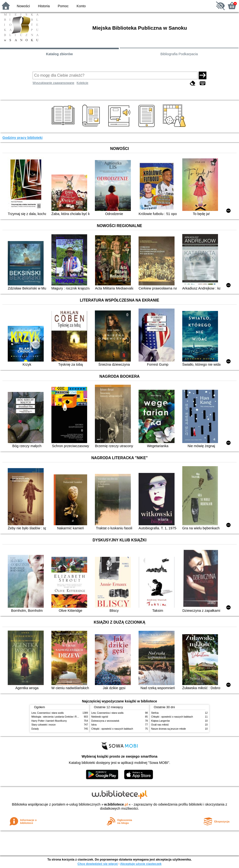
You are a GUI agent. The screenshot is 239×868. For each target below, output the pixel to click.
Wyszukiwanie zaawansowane (53, 83)
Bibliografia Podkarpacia (179, 54)
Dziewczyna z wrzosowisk (105, 721)
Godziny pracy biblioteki (22, 138)
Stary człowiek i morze (43, 725)
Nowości (23, 6)
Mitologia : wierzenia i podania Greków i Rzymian (58, 717)
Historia (44, 6)
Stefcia (155, 713)
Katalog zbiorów (59, 54)
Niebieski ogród (100, 717)
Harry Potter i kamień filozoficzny (49, 721)
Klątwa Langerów (160, 721)
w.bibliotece (116, 804)
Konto (81, 6)
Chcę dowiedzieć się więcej (98, 864)
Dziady (35, 729)
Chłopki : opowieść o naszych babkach (112, 729)
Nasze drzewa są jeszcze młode (169, 729)
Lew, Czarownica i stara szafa (47, 713)
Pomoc (63, 6)
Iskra (94, 725)
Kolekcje (82, 83)
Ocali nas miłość (160, 725)
